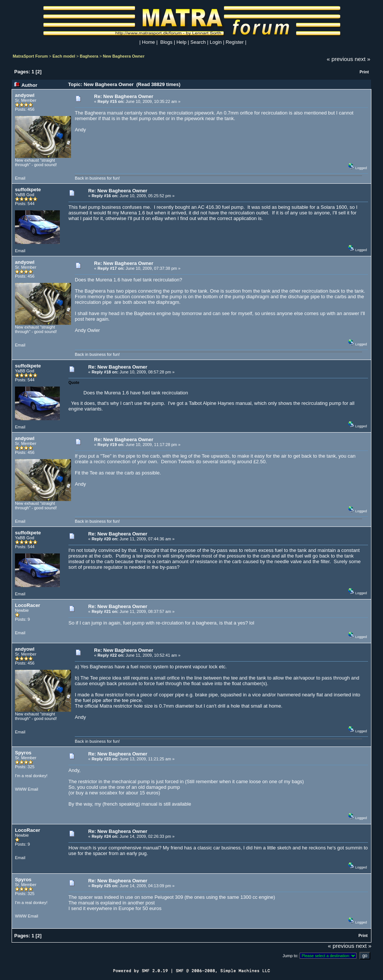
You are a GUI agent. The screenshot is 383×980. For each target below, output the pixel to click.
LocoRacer (27, 605)
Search (198, 42)
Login (216, 42)
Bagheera (89, 56)
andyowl (25, 95)
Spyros (23, 753)
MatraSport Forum (30, 56)
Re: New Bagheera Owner (124, 96)
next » (362, 59)
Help (182, 42)
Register (235, 42)
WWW (21, 789)
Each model (64, 56)
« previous (340, 59)
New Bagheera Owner (124, 56)
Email (20, 178)
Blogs (167, 42)
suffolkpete (28, 190)
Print (364, 72)
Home (149, 42)
